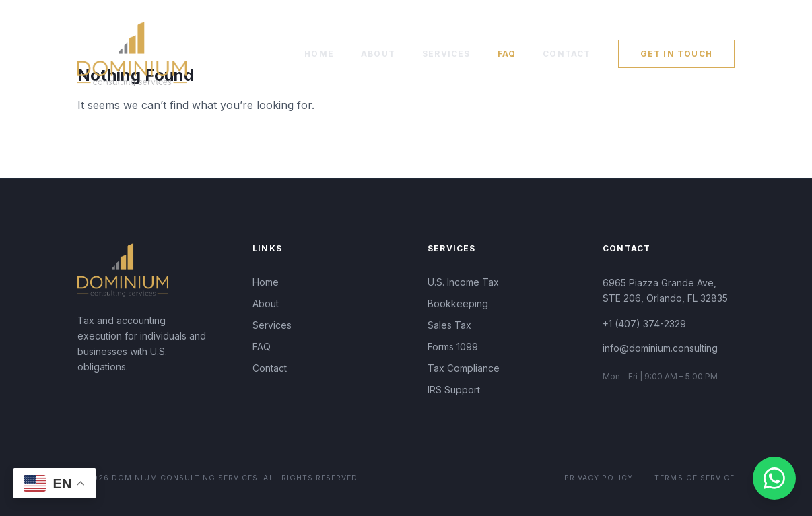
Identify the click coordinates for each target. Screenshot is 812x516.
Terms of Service (695, 478)
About (378, 54)
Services (446, 54)
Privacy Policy (599, 478)
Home (319, 54)
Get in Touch (676, 54)
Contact (567, 54)
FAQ (507, 54)
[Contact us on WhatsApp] (774, 478)
